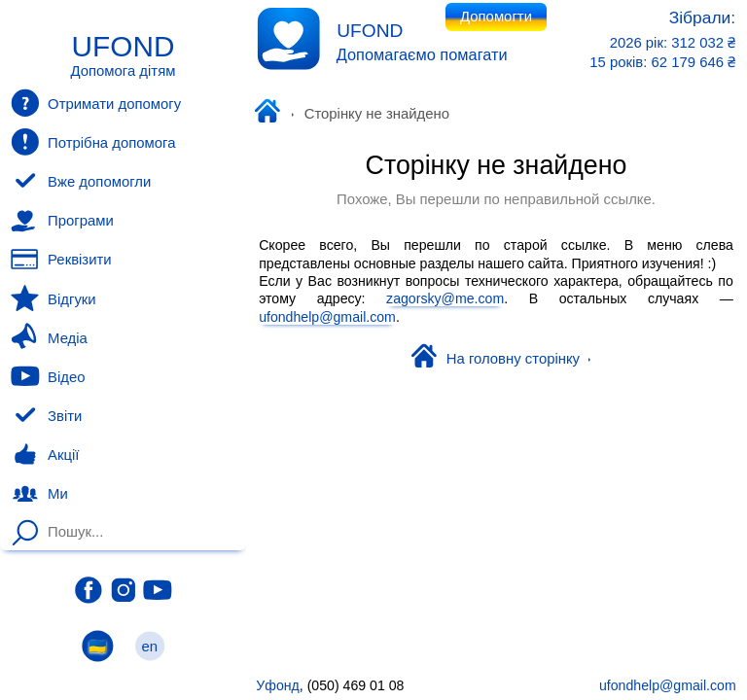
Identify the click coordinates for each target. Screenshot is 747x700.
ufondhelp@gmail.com (327, 316)
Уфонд (271, 113)
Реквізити (61, 260)
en (150, 646)
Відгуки (53, 298)
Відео (48, 376)
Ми (39, 494)
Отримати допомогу (96, 103)
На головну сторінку (501, 358)
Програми (62, 221)
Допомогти (496, 17)
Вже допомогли (81, 182)
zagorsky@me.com (445, 298)
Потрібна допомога (93, 142)
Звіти (46, 416)
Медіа (49, 337)
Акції (45, 455)
